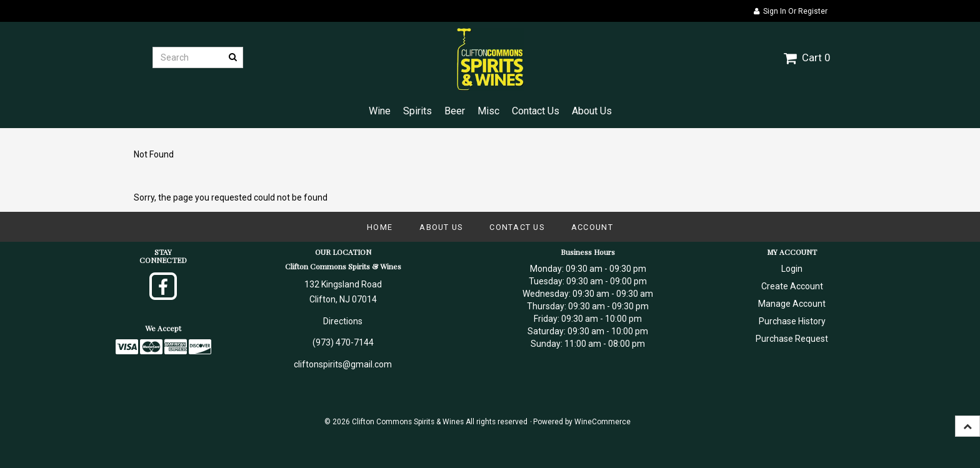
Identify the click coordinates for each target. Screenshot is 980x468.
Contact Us (536, 111)
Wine (380, 111)
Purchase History (792, 321)
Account (592, 227)
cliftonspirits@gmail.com (343, 364)
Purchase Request (792, 339)
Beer (455, 111)
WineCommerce (602, 422)
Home (380, 227)
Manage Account (792, 304)
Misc (488, 111)
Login (792, 269)
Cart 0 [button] (807, 57)
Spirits (417, 111)
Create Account (792, 286)
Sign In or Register (791, 11)
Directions (343, 321)
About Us (592, 111)
